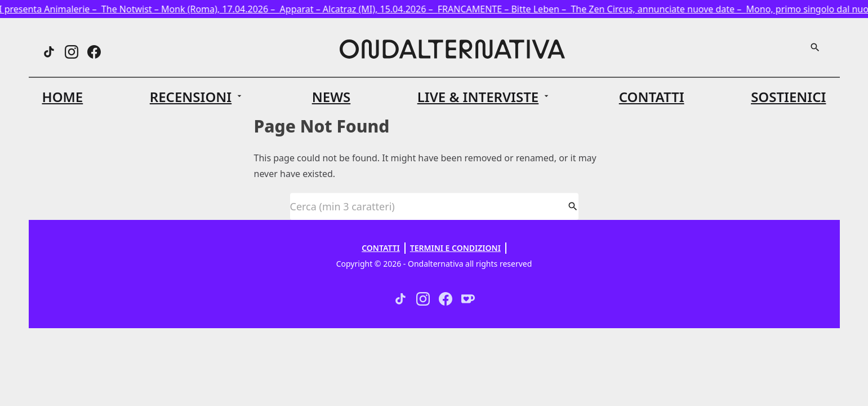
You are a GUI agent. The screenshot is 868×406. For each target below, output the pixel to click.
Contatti (652, 97)
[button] (197, 97)
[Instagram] (72, 52)
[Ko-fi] (468, 299)
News (331, 97)
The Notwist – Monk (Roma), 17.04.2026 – (195, 9)
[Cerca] (815, 47)
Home (63, 97)
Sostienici (788, 97)
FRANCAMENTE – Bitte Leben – (508, 9)
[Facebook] (94, 52)
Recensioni (191, 97)
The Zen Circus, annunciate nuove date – (662, 9)
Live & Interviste (478, 97)
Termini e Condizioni (455, 248)
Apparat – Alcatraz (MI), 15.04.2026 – (363, 9)
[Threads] (49, 52)
